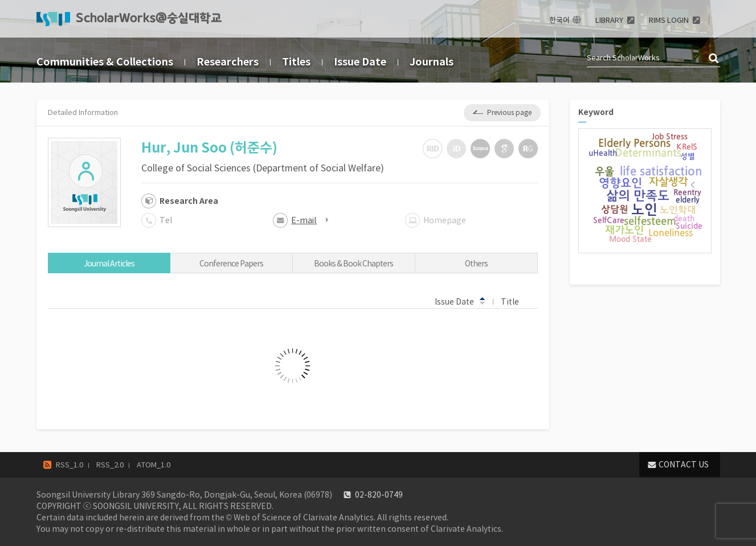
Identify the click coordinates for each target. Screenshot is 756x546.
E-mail (304, 220)
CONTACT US (684, 465)
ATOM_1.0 (154, 465)
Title (515, 301)
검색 (714, 59)
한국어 (559, 20)
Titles (296, 62)
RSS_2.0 (110, 465)
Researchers (228, 62)
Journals (432, 62)
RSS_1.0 (70, 465)
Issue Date (360, 62)
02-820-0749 (379, 495)
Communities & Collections (105, 62)
